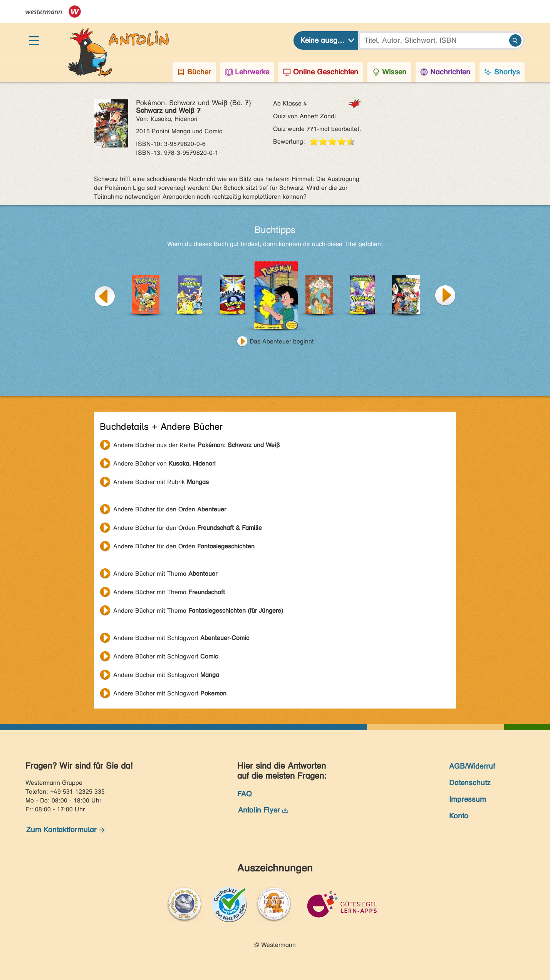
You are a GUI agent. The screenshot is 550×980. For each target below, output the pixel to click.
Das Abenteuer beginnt (282, 341)
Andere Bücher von (164, 463)
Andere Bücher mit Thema (165, 574)
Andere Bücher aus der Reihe (197, 445)
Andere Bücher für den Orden (170, 509)
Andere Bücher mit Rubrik (161, 482)
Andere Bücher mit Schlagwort (181, 638)
